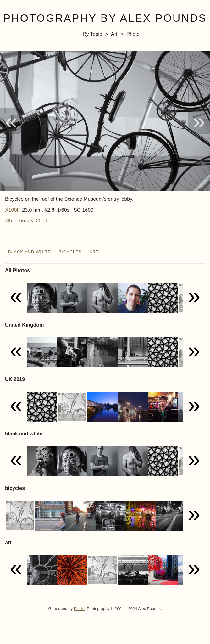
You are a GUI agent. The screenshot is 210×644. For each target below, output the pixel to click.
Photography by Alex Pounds (105, 18)
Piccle (79, 609)
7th (8, 221)
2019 (41, 221)
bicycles (70, 252)
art (114, 34)
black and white (30, 252)
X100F (12, 210)
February (23, 221)
